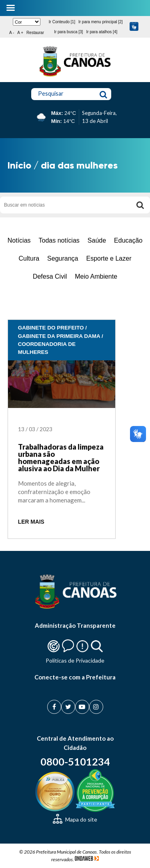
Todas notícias (59, 240)
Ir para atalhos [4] (102, 32)
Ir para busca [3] (68, 32)
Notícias (19, 240)
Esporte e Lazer (109, 258)
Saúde (97, 240)
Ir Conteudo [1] (62, 22)
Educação (128, 240)
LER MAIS (31, 522)
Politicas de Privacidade (75, 660)
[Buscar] (140, 205)
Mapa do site (75, 819)
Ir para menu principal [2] (101, 22)
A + (20, 33)
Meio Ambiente (96, 276)
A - (12, 33)
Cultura (29, 258)
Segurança (63, 258)
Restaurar (35, 33)
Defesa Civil (50, 276)
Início (19, 165)
